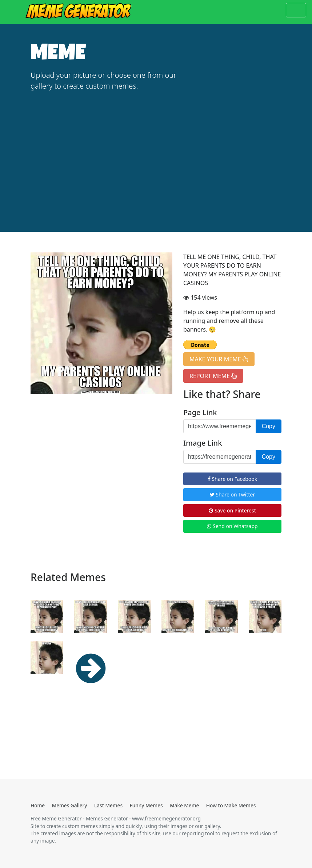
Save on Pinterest (232, 510)
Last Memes (108, 805)
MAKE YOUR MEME (219, 359)
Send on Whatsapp (232, 526)
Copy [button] (269, 426)
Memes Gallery (70, 805)
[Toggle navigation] (296, 10)
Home (38, 805)
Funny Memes (146, 805)
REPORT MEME (213, 376)
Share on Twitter (233, 494)
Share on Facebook (232, 479)
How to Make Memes (231, 805)
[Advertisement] (156, 152)
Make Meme (184, 805)
